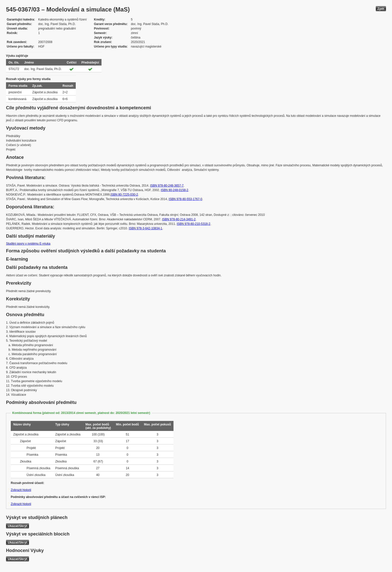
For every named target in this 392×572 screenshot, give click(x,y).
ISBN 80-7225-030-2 (124, 195)
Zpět (381, 9)
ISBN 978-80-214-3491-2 (179, 219)
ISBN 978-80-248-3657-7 (167, 186)
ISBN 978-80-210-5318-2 (193, 224)
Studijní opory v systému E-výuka (28, 244)
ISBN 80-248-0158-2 (174, 190)
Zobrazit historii (21, 490)
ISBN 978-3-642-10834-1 (145, 228)
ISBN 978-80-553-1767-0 (185, 199)
